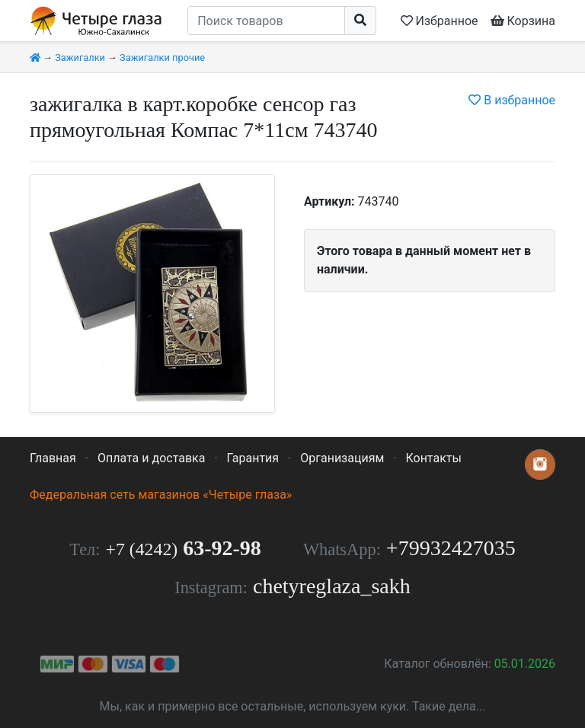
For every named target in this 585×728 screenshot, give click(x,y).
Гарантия (253, 458)
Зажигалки (80, 57)
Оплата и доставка (151, 458)
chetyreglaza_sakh (332, 586)
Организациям (342, 458)
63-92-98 (184, 548)
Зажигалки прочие (162, 57)
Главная (53, 458)
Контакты (433, 458)
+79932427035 (451, 548)
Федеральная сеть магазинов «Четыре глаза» (161, 495)
